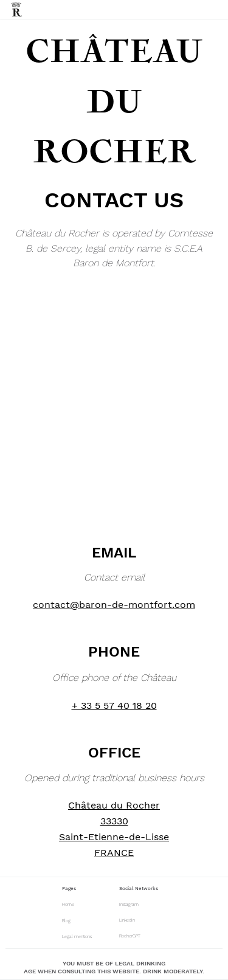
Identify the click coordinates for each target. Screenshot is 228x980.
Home (68, 904)
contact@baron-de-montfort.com (114, 605)
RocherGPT (130, 936)
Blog (66, 921)
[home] (17, 9)
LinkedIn (127, 920)
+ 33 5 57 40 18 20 (114, 706)
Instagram (129, 904)
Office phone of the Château (114, 678)
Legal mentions (77, 937)
